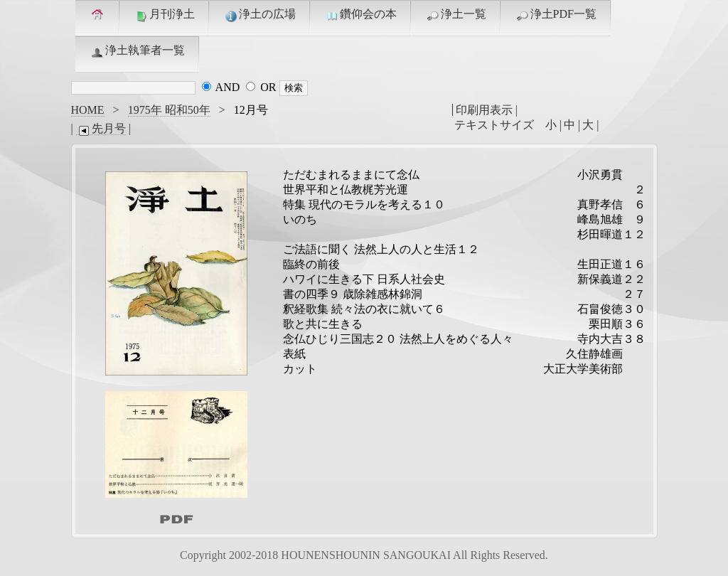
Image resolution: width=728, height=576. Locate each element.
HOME (88, 110)
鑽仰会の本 (360, 15)
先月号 (101, 129)
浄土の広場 (259, 15)
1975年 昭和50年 (169, 110)
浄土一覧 (456, 15)
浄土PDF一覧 (556, 15)
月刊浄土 (164, 15)
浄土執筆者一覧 (137, 51)
